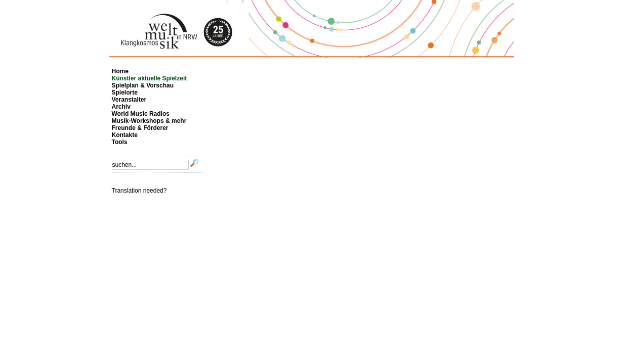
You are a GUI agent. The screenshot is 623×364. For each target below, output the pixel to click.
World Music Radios (141, 114)
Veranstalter (129, 100)
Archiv (121, 107)
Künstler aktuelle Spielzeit (150, 78)
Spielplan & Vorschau (143, 85)
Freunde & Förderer (140, 128)
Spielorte (125, 93)
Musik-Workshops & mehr (149, 121)
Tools (120, 142)
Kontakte (125, 135)
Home (120, 71)
